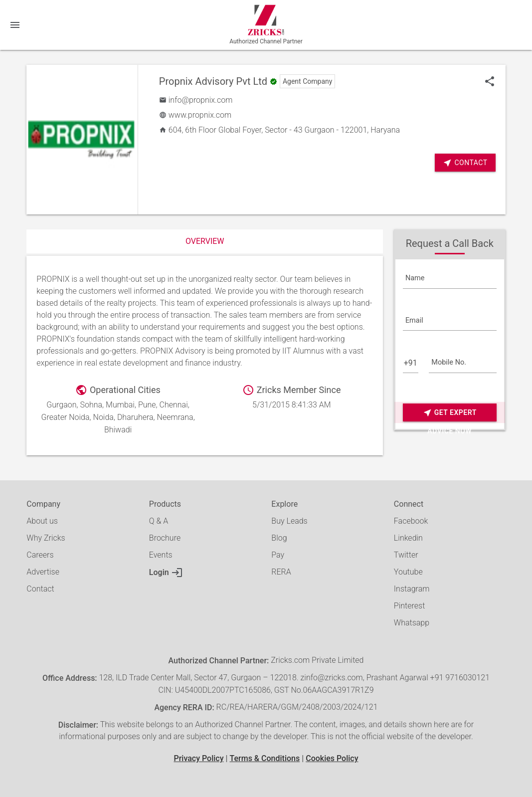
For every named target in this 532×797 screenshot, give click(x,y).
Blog (279, 538)
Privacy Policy (198, 758)
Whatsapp (412, 623)
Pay (278, 555)
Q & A (159, 521)
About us (42, 521)
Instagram (412, 589)
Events (161, 555)
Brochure (165, 538)
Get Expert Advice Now (450, 413)
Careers (40, 555)
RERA (281, 572)
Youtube (408, 572)
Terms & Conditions (265, 758)
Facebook (411, 521)
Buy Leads (289, 521)
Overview (205, 241)
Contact (465, 163)
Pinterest (409, 606)
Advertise (43, 572)
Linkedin (408, 538)
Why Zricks (46, 538)
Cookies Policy (332, 758)
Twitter (406, 555)
